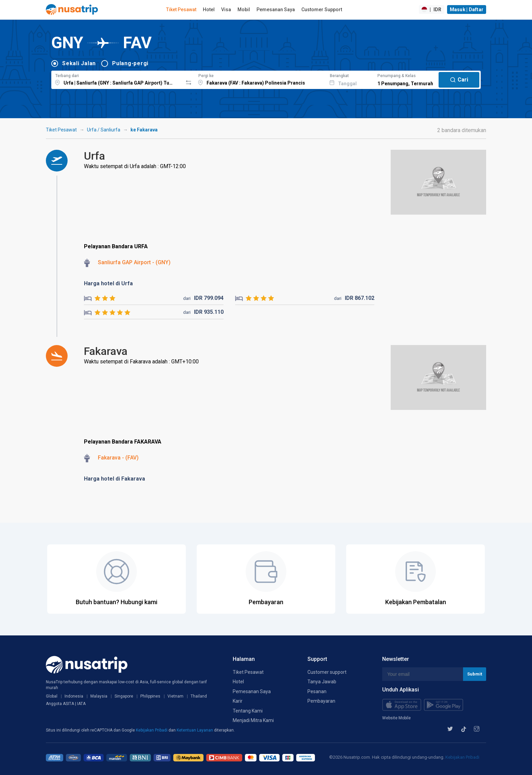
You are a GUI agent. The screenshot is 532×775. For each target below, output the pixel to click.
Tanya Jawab (322, 682)
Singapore (124, 696)
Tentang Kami (248, 711)
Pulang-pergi (130, 63)
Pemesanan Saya (276, 10)
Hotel (209, 10)
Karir (238, 701)
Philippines (150, 696)
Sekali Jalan (79, 63)
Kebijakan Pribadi (152, 730)
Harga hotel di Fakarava (114, 479)
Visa (226, 10)
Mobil (244, 10)
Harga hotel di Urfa (108, 283)
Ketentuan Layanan (195, 730)
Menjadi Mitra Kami (253, 720)
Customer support (327, 672)
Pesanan (317, 691)
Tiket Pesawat (181, 10)
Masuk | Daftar (467, 10)
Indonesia (74, 696)
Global (52, 696)
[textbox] (117, 79)
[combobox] (117, 79)
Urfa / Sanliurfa (104, 130)
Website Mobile (396, 718)
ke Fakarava (144, 130)
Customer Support (322, 10)
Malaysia (99, 696)
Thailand (199, 696)
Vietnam (175, 696)
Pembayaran (321, 701)
